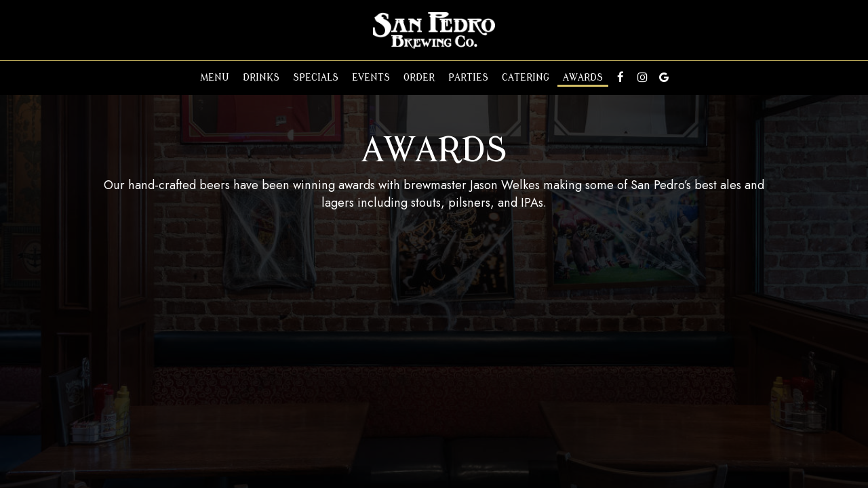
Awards (583, 78)
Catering (526, 78)
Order (419, 78)
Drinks (261, 78)
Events (371, 78)
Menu (215, 78)
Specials (316, 78)
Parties (468, 78)
